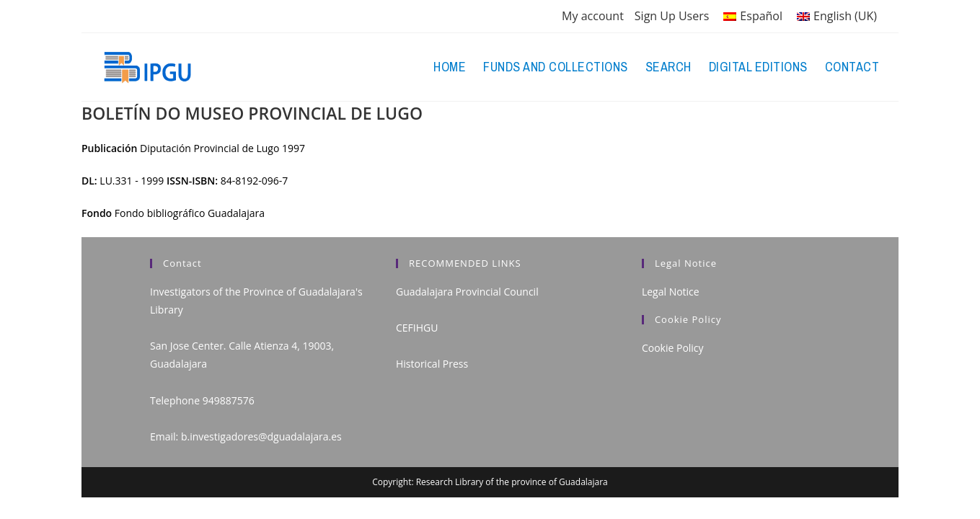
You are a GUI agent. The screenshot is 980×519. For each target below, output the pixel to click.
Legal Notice (671, 292)
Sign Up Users (672, 16)
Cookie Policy (673, 348)
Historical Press (432, 364)
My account (593, 16)
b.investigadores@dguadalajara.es (261, 436)
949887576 (229, 400)
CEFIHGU (417, 328)
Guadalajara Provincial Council (467, 292)
